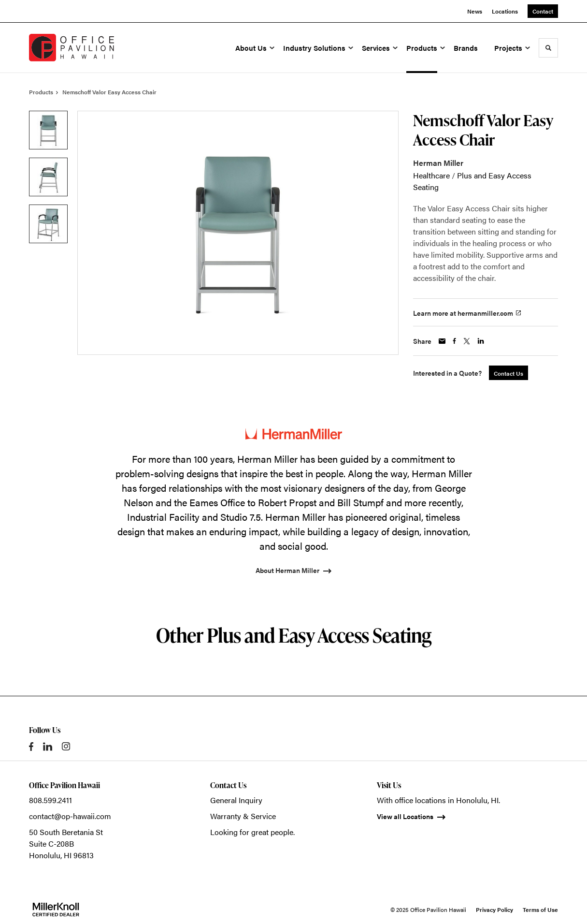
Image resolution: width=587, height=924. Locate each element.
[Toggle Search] (548, 48)
